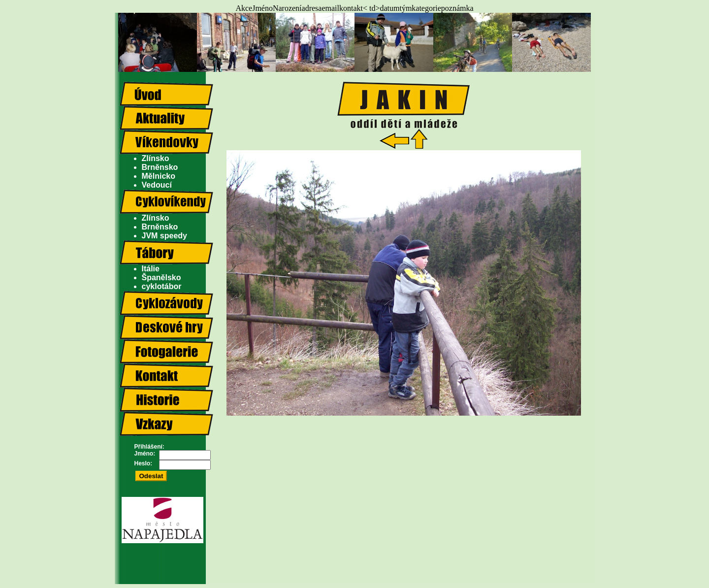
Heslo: (144, 463)
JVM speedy (164, 236)
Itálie (151, 269)
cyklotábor (162, 286)
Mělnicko (159, 176)
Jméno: (145, 454)
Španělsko (161, 278)
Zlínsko (156, 158)
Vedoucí (157, 185)
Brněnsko (160, 167)
